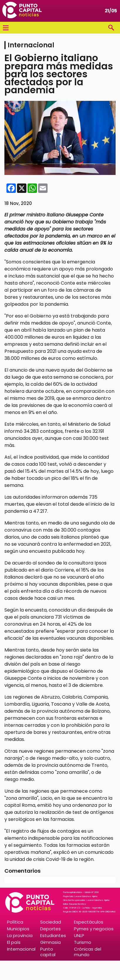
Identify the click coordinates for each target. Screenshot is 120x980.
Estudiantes (53, 935)
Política (15, 922)
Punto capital (48, 952)
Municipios (18, 929)
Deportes (50, 929)
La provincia (20, 935)
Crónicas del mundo (88, 952)
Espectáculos (89, 922)
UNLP (79, 935)
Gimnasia (50, 942)
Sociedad (51, 922)
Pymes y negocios (94, 929)
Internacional (21, 949)
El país (14, 942)
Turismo (83, 942)
